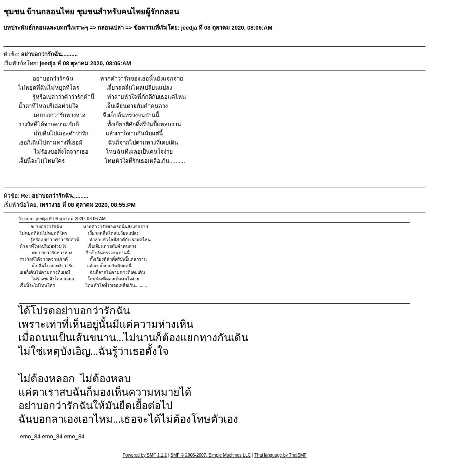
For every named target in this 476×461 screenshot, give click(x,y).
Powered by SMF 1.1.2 (145, 455)
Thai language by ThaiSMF (280, 455)
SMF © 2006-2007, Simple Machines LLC (211, 455)
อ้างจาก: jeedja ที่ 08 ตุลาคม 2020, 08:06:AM (62, 219)
